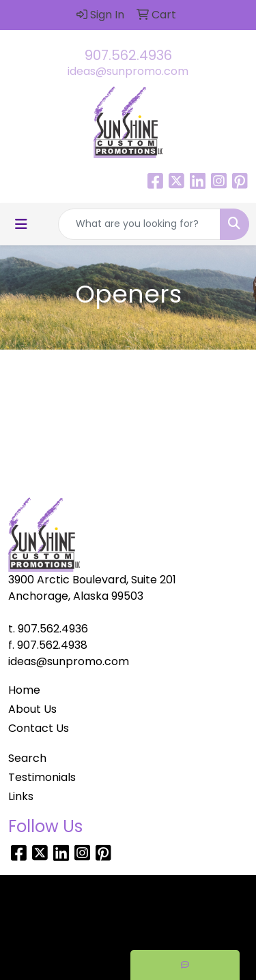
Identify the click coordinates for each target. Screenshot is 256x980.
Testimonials (42, 777)
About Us (32, 709)
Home (24, 690)
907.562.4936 (128, 55)
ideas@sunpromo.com (128, 71)
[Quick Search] (139, 224)
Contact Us (39, 728)
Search (27, 758)
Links (21, 796)
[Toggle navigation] (21, 224)
